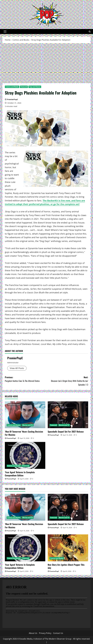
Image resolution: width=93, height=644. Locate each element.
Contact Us (58, 632)
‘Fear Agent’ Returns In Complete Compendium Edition (19, 473)
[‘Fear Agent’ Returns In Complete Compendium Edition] (25, 455)
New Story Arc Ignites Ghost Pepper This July (68, 564)
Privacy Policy (45, 632)
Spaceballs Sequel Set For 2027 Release (65, 431)
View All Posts (17, 368)
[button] (5, 32)
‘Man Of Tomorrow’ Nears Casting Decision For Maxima (24, 433)
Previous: (26, 379)
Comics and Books (12, 87)
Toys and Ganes (35, 87)
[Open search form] (90, 32)
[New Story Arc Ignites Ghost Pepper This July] (68, 547)
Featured (24, 87)
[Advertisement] (46, 63)
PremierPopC (13, 99)
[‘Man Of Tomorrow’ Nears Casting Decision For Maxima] (25, 415)
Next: (67, 381)
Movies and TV (28, 425)
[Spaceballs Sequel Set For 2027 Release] (68, 415)
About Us (33, 632)
